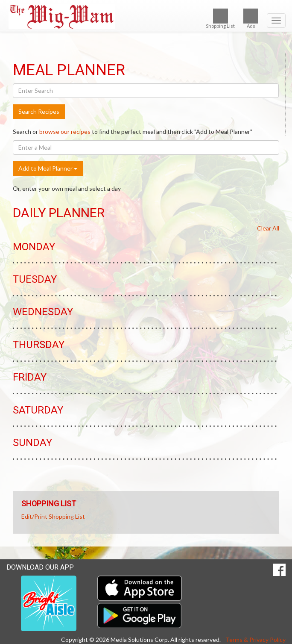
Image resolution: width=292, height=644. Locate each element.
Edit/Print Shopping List (53, 516)
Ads (251, 19)
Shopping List (220, 19)
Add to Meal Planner (48, 168)
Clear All (268, 228)
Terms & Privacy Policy (255, 640)
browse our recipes (65, 131)
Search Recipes (39, 111)
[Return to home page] (146, 17)
